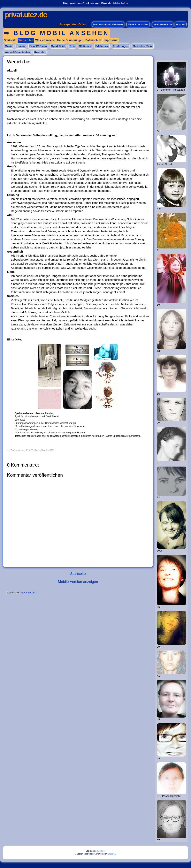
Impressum (111, 40)
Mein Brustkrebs (138, 24)
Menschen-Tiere (143, 46)
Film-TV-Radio (38, 46)
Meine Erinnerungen (70, 40)
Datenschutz (93, 40)
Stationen (85, 46)
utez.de (181, 24)
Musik (9, 46)
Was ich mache (45, 40)
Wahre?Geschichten (17, 52)
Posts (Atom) (29, 593)
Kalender (40, 52)
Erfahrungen (121, 46)
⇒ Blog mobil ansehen (57, 33)
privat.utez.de (26, 15)
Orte (72, 46)
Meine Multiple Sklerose (108, 24)
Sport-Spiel (58, 46)
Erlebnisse (102, 46)
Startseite (10, 40)
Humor (21, 46)
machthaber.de (163, 24)
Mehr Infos (120, 3)
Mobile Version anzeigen (78, 582)
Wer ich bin (26, 40)
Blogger (112, 854)
